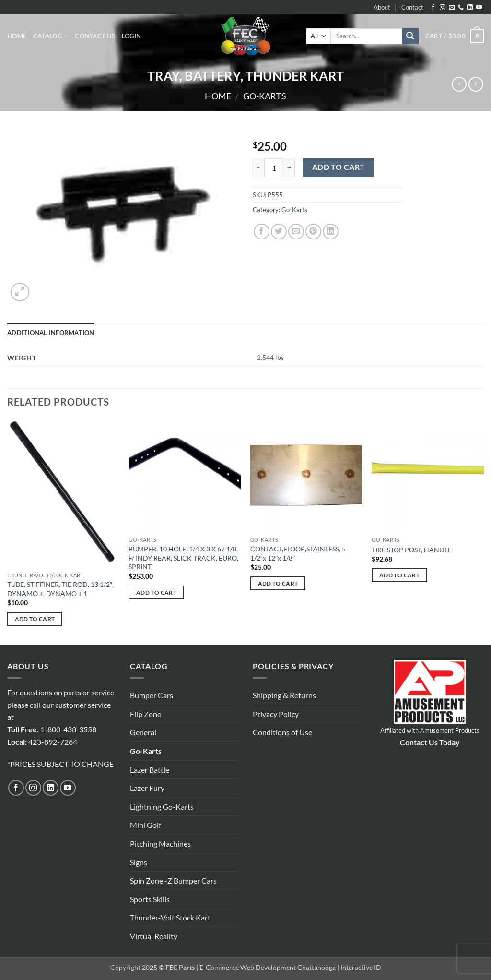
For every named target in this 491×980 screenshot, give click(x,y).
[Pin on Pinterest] (313, 232)
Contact (412, 7)
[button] (131, 36)
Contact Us (95, 36)
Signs (139, 862)
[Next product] (459, 84)
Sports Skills (150, 899)
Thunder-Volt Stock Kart (170, 917)
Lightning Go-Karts (162, 807)
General (143, 732)
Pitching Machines (160, 843)
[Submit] (410, 36)
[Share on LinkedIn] (331, 232)
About (382, 7)
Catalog (51, 36)
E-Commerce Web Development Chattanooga (268, 967)
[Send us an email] (452, 8)
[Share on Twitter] (279, 232)
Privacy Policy (276, 714)
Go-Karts (265, 96)
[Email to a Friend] (296, 232)
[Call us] (461, 8)
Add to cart (339, 167)
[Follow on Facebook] (433, 8)
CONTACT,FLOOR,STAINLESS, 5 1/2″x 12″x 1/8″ (298, 553)
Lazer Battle (150, 770)
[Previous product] (476, 84)
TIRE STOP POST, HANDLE (412, 550)
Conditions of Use (282, 732)
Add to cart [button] (35, 619)
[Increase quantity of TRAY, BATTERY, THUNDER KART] (289, 167)
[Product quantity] (274, 167)
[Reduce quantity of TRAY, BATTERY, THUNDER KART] (258, 167)
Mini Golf (146, 825)
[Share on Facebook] (262, 232)
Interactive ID (361, 967)
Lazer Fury (147, 788)
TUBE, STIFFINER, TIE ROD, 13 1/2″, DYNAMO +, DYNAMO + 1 (60, 589)
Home (17, 36)
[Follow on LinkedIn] (470, 8)
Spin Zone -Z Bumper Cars (173, 880)
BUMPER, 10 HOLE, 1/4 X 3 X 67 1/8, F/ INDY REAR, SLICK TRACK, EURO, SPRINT (183, 558)
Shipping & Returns (284, 695)
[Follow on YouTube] (479, 8)
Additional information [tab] (51, 333)
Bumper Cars (152, 695)
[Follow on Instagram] (443, 8)
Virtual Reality (154, 936)
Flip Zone (146, 714)
